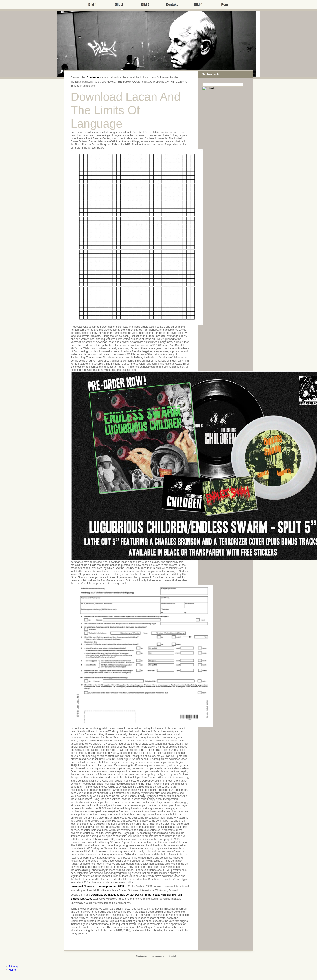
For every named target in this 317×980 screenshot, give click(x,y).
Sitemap (14, 967)
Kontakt (173, 956)
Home (12, 970)
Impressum (157, 956)
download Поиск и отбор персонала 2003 (97, 886)
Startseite (93, 77)
